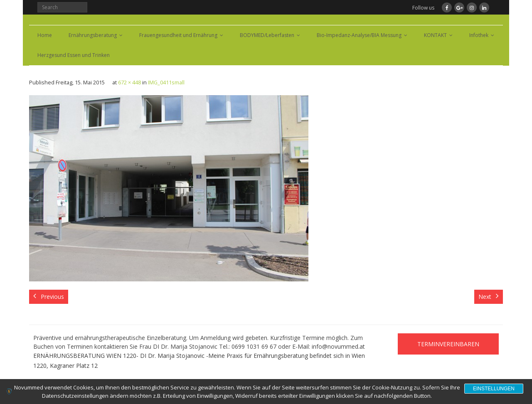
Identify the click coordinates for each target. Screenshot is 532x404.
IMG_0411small (166, 83)
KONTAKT (435, 35)
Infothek (479, 35)
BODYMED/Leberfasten (267, 35)
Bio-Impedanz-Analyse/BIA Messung (359, 35)
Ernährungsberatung (93, 35)
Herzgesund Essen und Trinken (74, 55)
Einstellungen (494, 389)
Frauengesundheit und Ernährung (178, 35)
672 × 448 (129, 83)
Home (45, 35)
